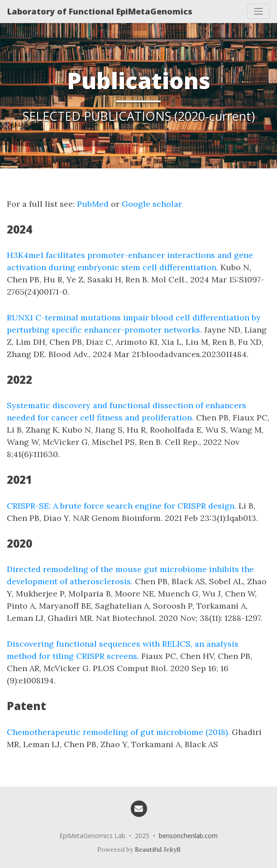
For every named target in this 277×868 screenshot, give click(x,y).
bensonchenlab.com (188, 836)
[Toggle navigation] (258, 11)
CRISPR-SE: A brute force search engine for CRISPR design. (122, 506)
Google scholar (152, 204)
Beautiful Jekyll (158, 849)
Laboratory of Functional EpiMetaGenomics (100, 11)
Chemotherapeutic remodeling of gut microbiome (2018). (118, 732)
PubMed (93, 204)
